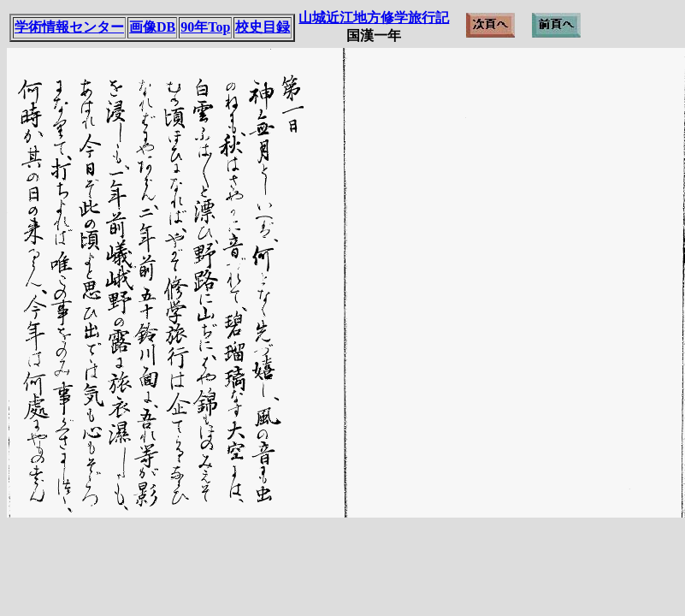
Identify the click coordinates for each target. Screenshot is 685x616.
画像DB (152, 27)
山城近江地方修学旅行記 (374, 18)
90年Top (205, 27)
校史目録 (263, 27)
